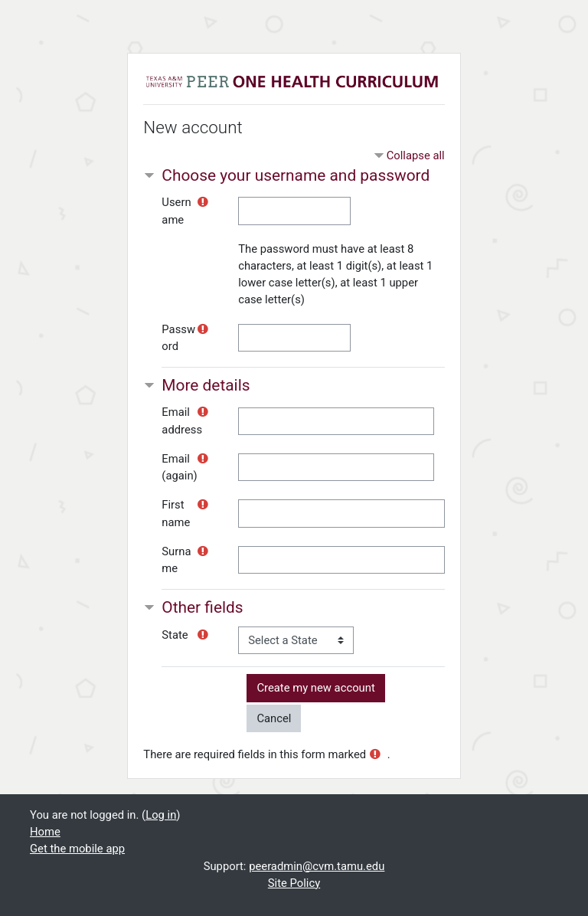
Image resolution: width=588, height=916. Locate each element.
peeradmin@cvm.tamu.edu (317, 866)
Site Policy (294, 883)
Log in (161, 815)
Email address (182, 420)
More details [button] (206, 385)
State (175, 635)
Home (45, 832)
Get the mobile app (77, 849)
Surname (176, 560)
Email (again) (179, 467)
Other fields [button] (202, 607)
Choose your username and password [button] (296, 175)
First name (176, 513)
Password (178, 338)
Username (176, 211)
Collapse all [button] (416, 155)
